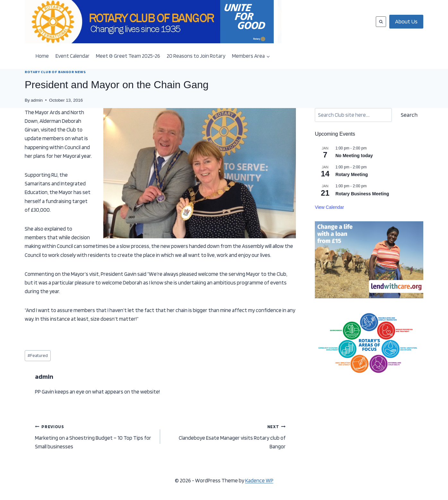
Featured (38, 355)
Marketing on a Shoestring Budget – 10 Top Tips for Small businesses (95, 436)
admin (37, 100)
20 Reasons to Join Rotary (196, 56)
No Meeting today (354, 156)
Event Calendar (73, 56)
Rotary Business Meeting (362, 194)
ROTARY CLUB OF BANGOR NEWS (55, 72)
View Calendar (329, 207)
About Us (406, 21)
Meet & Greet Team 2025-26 (128, 56)
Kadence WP (259, 480)
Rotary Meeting (352, 174)
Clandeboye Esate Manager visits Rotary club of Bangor (225, 436)
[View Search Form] (381, 21)
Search (409, 115)
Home (42, 56)
